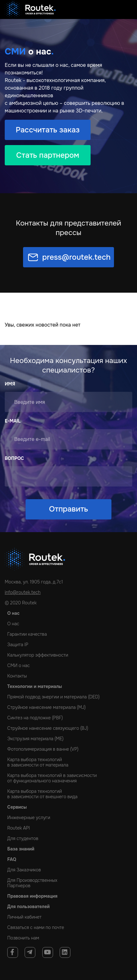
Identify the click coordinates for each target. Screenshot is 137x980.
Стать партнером (48, 155)
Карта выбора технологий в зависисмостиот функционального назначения (52, 778)
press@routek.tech (77, 257)
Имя (10, 384)
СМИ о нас (18, 665)
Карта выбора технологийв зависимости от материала (38, 762)
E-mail (13, 421)
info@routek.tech (23, 592)
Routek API (18, 828)
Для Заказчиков (24, 870)
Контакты (17, 676)
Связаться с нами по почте (36, 927)
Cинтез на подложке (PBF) (35, 718)
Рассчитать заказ (48, 130)
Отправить (68, 509)
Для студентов (23, 838)
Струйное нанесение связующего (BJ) (48, 728)
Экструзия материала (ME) (35, 739)
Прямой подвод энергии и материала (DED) (53, 697)
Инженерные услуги (29, 818)
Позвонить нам (23, 938)
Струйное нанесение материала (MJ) (46, 707)
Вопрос (14, 458)
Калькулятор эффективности (38, 655)
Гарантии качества (27, 634)
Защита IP (18, 645)
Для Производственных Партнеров (32, 883)
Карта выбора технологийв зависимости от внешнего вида (42, 794)
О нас (13, 624)
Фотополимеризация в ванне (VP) (43, 749)
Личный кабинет (24, 917)
